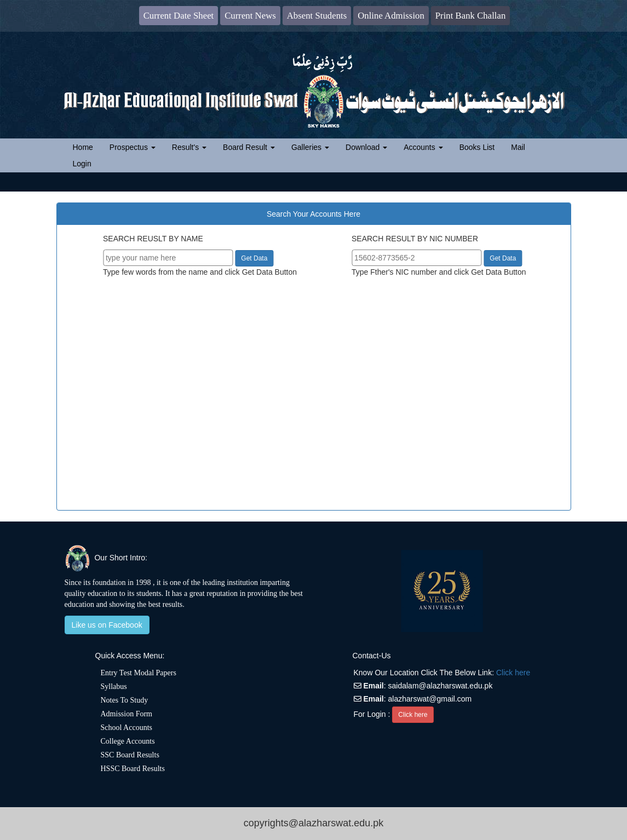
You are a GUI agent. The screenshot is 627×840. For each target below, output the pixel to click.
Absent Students (317, 16)
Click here (513, 673)
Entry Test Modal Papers (139, 673)
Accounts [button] (423, 147)
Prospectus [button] (133, 147)
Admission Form (127, 714)
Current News (250, 16)
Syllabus (114, 687)
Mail (518, 147)
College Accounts (128, 741)
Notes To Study (125, 700)
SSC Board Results (130, 755)
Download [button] (366, 147)
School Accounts (127, 728)
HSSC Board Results (133, 769)
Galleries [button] (310, 147)
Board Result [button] (249, 147)
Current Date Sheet (179, 16)
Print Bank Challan (471, 16)
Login (82, 164)
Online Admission (391, 16)
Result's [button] (189, 147)
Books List (477, 147)
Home (87, 146)
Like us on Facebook (107, 625)
